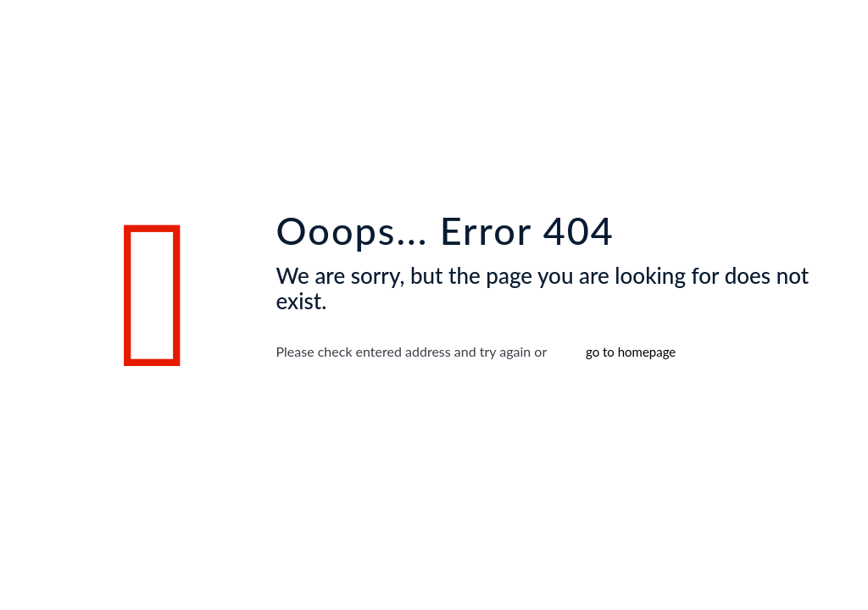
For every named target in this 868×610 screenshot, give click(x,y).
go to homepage (631, 352)
